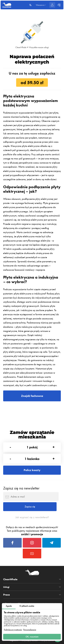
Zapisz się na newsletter (21, 493)
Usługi (7, 599)
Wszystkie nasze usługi (40, 47)
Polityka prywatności (13, 629)
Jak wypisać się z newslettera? (32, 525)
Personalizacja (30, 629)
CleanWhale (19, 47)
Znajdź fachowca (32, 397)
